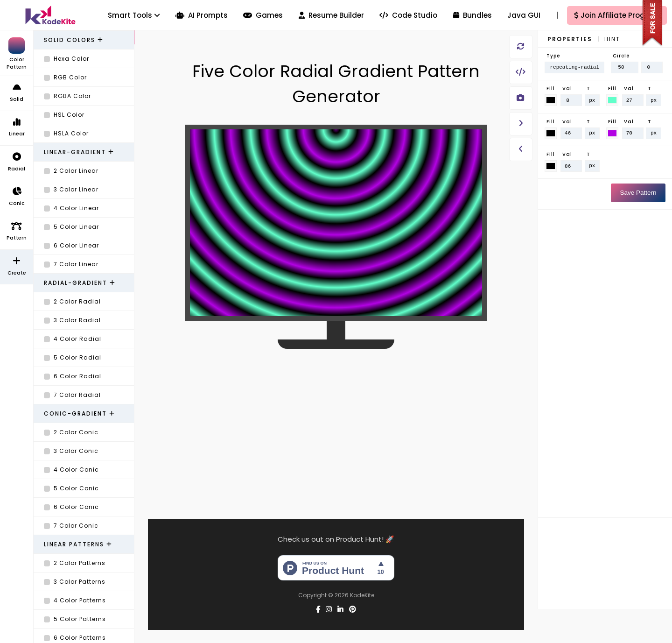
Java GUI (524, 15)
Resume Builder (331, 15)
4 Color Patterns (75, 600)
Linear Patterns (78, 544)
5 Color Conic (71, 488)
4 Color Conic (71, 470)
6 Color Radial (73, 376)
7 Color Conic (71, 526)
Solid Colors (74, 40)
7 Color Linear (71, 264)
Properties (571, 39)
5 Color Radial (73, 357)
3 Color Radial (72, 320)
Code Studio (408, 15)
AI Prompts (202, 15)
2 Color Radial (72, 301)
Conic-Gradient (80, 413)
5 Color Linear (71, 227)
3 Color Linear (71, 189)
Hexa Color (66, 59)
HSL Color (64, 115)
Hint (612, 39)
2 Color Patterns (75, 563)
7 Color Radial (72, 395)
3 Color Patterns (75, 582)
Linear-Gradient (79, 152)
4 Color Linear (71, 208)
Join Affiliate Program (617, 15)
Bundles (472, 15)
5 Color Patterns (75, 619)
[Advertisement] (336, 424)
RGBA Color (67, 96)
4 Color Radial (73, 339)
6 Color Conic (71, 507)
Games (263, 15)
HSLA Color (66, 133)
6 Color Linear (71, 245)
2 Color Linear (71, 171)
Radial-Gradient (80, 283)
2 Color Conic (71, 432)
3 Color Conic (71, 451)
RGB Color (65, 77)
